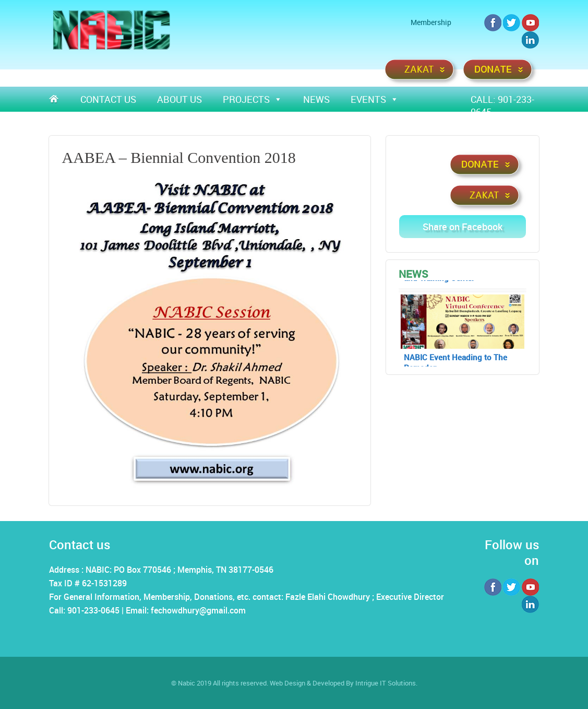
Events (375, 99)
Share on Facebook (463, 227)
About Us (179, 99)
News (316, 99)
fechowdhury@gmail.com (198, 610)
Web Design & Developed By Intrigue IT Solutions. (344, 683)
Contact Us (108, 99)
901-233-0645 (93, 610)
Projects (253, 99)
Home (59, 99)
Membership (431, 22)
